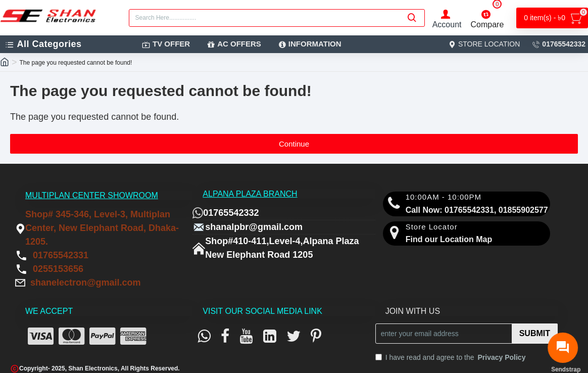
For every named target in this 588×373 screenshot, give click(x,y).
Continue (294, 144)
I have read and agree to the (451, 358)
